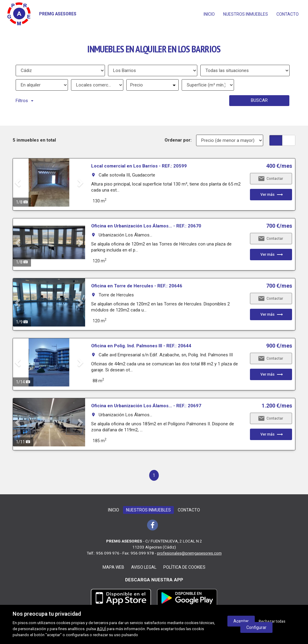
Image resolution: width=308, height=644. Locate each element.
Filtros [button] (25, 101)
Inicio (209, 14)
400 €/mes (279, 166)
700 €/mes (279, 226)
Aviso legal (144, 567)
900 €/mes (279, 346)
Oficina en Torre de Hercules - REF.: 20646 (137, 286)
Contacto (288, 14)
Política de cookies (184, 567)
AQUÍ (101, 629)
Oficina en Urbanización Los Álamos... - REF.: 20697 (146, 406)
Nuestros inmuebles (246, 14)
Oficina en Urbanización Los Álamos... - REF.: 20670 (146, 226)
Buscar (259, 100)
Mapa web (113, 567)
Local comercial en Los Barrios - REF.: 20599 (139, 166)
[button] (18, 183)
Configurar (256, 627)
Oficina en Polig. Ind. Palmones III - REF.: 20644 (141, 346)
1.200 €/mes (277, 406)
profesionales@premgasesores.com (189, 553)
